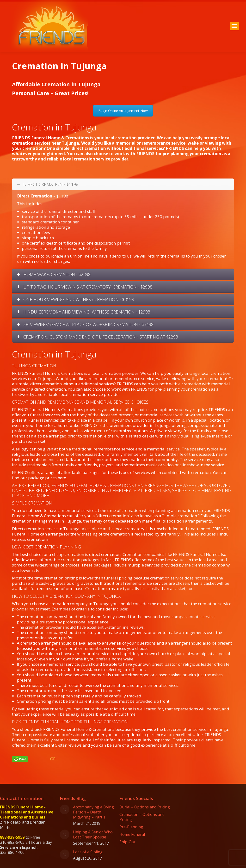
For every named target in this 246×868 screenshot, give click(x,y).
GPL (54, 759)
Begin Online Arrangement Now (123, 111)
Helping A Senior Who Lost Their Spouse (93, 835)
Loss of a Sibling (88, 852)
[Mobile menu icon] (234, 26)
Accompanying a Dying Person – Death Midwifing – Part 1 (93, 812)
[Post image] (65, 809)
